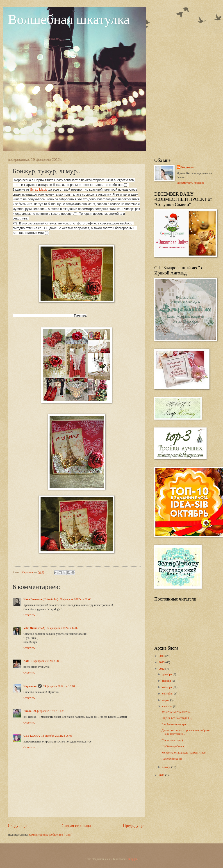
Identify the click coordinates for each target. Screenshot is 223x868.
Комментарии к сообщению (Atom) (51, 835)
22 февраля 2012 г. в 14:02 (62, 628)
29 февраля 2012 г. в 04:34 (49, 711)
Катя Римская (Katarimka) (41, 599)
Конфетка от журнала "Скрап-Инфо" (184, 753)
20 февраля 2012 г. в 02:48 (75, 599)
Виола (27, 711)
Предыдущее (134, 826)
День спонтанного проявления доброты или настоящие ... (186, 732)
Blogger (133, 859)
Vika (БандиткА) (34, 628)
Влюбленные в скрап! (175, 724)
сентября (168, 694)
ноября (167, 681)
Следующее (18, 826)
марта (166, 700)
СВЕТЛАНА (32, 736)
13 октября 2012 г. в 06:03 (57, 736)
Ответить (29, 615)
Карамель (30, 686)
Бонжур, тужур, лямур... (176, 712)
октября (167, 687)
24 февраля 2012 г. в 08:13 (46, 661)
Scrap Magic (39, 190)
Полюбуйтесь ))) (172, 759)
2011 (162, 775)
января (167, 767)
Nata (26, 661)
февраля (168, 706)
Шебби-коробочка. (173, 746)
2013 (162, 662)
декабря (167, 674)
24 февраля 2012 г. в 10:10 (59, 686)
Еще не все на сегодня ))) (177, 718)
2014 (162, 656)
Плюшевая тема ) (172, 740)
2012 (162, 669)
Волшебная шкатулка (69, 19)
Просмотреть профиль (191, 183)
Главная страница (76, 826)
